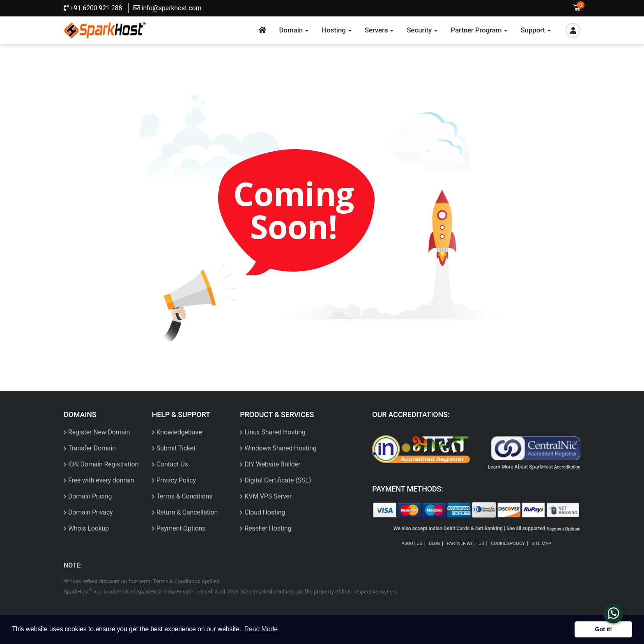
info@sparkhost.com (167, 8)
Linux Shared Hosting (275, 432)
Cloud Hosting (265, 512)
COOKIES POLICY (508, 544)
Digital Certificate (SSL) (278, 480)
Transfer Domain (92, 448)
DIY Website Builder (272, 464)
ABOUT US (412, 544)
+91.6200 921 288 (93, 8)
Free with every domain (101, 480)
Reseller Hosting (268, 528)
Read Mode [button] (261, 629)
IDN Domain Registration (103, 464)
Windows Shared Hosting (280, 448)
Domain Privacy (91, 512)
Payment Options (181, 528)
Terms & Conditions (185, 496)
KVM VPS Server (268, 496)
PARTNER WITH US (466, 544)
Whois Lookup (89, 528)
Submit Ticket (176, 448)
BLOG (434, 544)
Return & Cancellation (187, 512)
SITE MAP (541, 544)
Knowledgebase (179, 432)
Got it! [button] (604, 629)
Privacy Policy (176, 480)
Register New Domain (99, 432)
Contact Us (172, 464)
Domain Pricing (90, 496)
